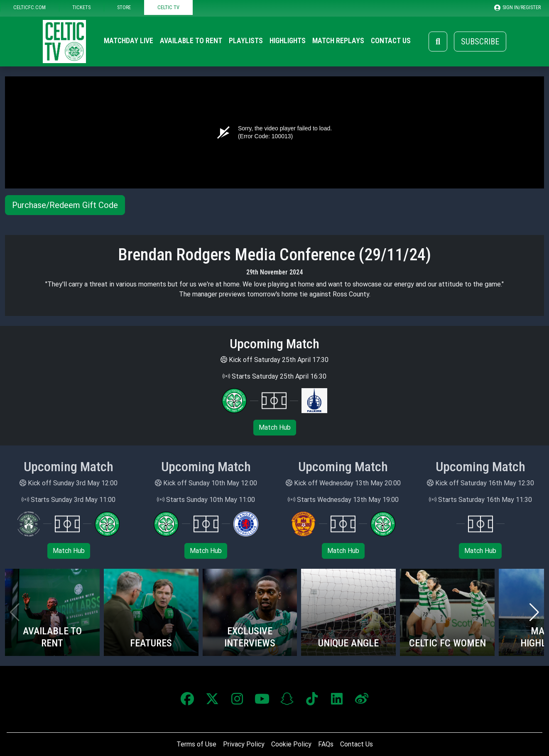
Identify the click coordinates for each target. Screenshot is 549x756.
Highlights (288, 41)
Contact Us (391, 41)
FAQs (326, 744)
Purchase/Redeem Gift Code (65, 205)
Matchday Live (129, 41)
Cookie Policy (291, 744)
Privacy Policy (244, 744)
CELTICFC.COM (29, 7)
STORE (124, 7)
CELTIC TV (168, 7)
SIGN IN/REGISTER (517, 7)
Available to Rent (191, 41)
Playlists (246, 41)
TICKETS (81, 7)
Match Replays (338, 41)
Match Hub (275, 427)
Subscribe (480, 42)
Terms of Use (196, 744)
